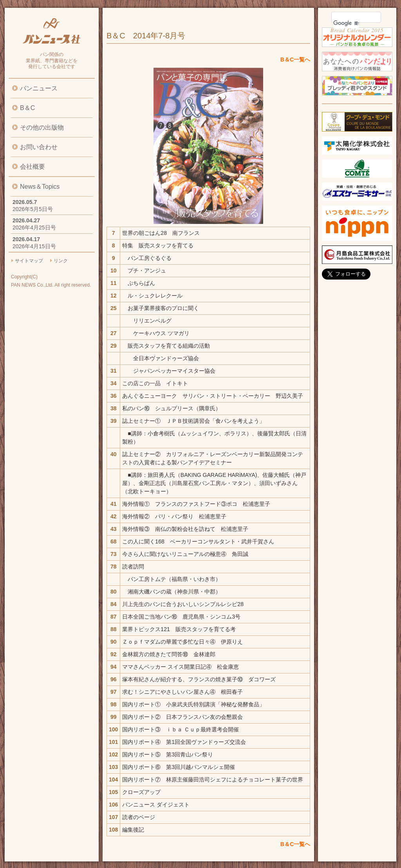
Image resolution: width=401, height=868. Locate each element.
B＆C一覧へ (295, 60)
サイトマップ (29, 261)
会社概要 (33, 167)
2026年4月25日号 (34, 227)
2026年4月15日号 (34, 246)
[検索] (346, 23)
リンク (61, 261)
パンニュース (39, 88)
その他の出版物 (42, 127)
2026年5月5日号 (33, 209)
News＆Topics (40, 187)
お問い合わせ (39, 147)
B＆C (27, 108)
